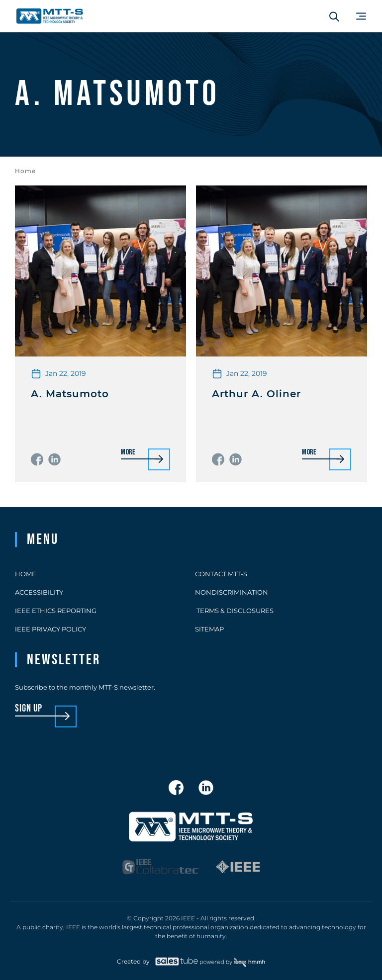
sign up (29, 709)
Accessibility (39, 592)
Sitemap (209, 629)
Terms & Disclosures (234, 611)
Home (25, 171)
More (128, 453)
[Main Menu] (361, 16)
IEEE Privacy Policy (50, 629)
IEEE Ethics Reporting (56, 611)
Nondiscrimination (232, 592)
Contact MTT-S (221, 574)
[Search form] (334, 16)
